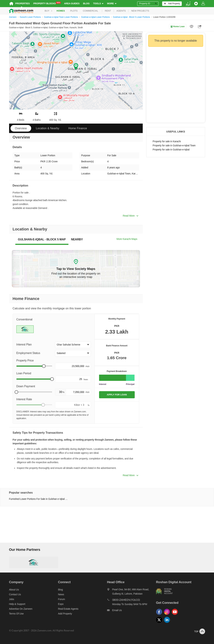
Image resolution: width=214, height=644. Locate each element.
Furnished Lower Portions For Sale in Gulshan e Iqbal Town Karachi (39, 499)
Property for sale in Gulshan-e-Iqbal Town (174, 146)
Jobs (12, 599)
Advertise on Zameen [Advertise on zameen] (21, 609)
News (61, 594)
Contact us (15, 594)
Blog (86, 3)
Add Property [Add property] (65, 614)
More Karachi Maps (127, 239)
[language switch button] (188, 4)
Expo (61, 604)
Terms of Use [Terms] (16, 614)
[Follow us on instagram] (168, 615)
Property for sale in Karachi (167, 141)
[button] (73, 345)
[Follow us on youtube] (176, 615)
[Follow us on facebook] (160, 615)
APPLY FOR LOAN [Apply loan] (117, 395)
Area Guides (72, 3)
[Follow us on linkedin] (168, 623)
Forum (62, 599)
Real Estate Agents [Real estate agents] (68, 609)
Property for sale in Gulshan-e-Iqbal (171, 150)
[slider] (44, 366)
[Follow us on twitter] (160, 623)
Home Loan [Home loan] (178, 26)
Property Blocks (47, 3)
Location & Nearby (48, 128)
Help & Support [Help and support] (17, 604)
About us (14, 590)
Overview (21, 128)
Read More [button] (131, 216)
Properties (23, 3)
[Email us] (132, 611)
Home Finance (78, 128)
